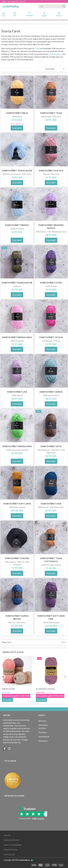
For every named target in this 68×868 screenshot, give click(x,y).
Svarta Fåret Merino (17, 225)
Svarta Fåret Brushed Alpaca (51, 227)
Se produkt (7, 700)
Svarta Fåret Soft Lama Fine (51, 617)
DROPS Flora (8, 689)
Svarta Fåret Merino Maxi (17, 337)
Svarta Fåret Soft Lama (17, 504)
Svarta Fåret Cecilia (51, 337)
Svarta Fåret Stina (51, 283)
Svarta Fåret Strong (17, 558)
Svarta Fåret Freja (17, 113)
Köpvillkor (9, 855)
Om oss (7, 835)
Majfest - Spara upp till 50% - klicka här (14, 1)
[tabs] (59, 14)
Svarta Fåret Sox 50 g (51, 171)
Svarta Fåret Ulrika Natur (17, 283)
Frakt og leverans (13, 845)
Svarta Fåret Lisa (17, 392)
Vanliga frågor (11, 840)
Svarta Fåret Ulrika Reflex (17, 617)
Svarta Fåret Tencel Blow (17, 171)
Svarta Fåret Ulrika (51, 392)
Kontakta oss (11, 850)
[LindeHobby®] (10, 6)
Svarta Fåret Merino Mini (17, 446)
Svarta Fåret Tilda (51, 113)
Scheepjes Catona (45, 689)
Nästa (63, 642)
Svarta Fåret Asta (51, 446)
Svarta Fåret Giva (51, 504)
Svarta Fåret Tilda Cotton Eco (51, 560)
